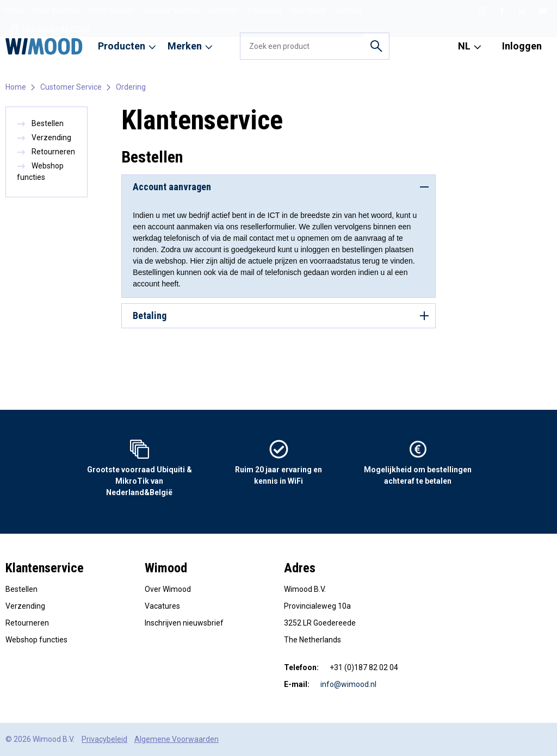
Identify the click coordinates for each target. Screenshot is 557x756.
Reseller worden (172, 10)
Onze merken (112, 10)
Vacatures (265, 10)
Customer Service (71, 87)
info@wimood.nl (348, 684)
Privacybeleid (104, 739)
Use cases (309, 10)
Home (15, 10)
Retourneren (46, 152)
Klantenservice (45, 568)
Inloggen (522, 46)
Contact (349, 10)
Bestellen (40, 123)
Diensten (224, 10)
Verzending (44, 138)
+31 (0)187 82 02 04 (50, 29)
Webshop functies (36, 640)
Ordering (131, 87)
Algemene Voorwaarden (177, 739)
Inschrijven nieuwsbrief (184, 623)
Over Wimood (57, 10)
